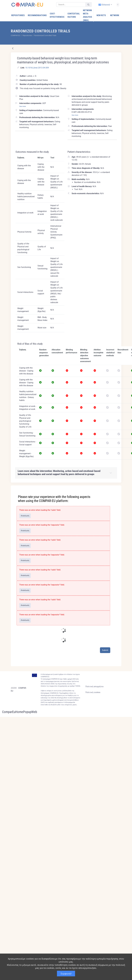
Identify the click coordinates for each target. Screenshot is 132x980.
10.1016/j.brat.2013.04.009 (37, 68)
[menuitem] (18, 15)
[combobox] (105, 5)
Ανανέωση (25, 516)
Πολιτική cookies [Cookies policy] (93, 692)
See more (23, 106)
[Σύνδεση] (117, 4)
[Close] (118, 488)
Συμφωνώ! (66, 974)
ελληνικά (104, 5)
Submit (105, 650)
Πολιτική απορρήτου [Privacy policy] (94, 686)
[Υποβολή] (88, 5)
